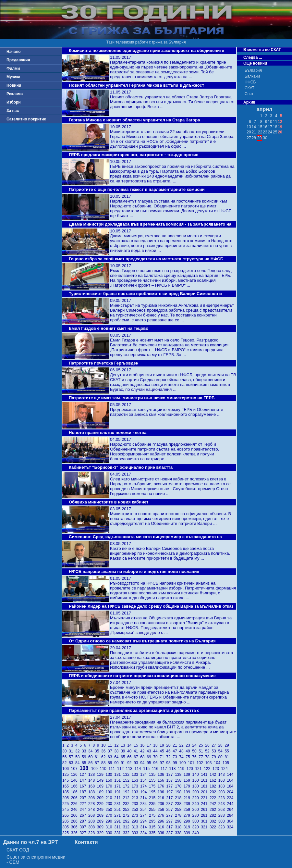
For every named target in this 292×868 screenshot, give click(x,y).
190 (110, 792)
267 (84, 815)
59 (85, 757)
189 (101, 792)
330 (110, 833)
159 (188, 780)
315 (153, 827)
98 (169, 763)
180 (197, 786)
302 (214, 821)
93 (137, 763)
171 (119, 786)
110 (104, 769)
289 (101, 821)
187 (84, 792)
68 (143, 757)
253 (136, 810)
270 (110, 815)
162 (214, 780)
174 (145, 786)
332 (127, 833)
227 (84, 804)
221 (205, 798)
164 (231, 780)
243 (223, 804)
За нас (13, 111)
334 (145, 833)
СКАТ (249, 88)
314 (145, 827)
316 (162, 827)
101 (192, 763)
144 (231, 775)
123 (217, 769)
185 (67, 792)
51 (202, 751)
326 (75, 833)
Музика (13, 77)
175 (153, 786)
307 (84, 827)
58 (79, 757)
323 (223, 827)
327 (84, 833)
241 (205, 804)
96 (156, 763)
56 (66, 757)
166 (75, 786)
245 (67, 810)
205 (67, 798)
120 (191, 769)
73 (176, 757)
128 (93, 775)
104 (218, 763)
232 (127, 804)
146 (75, 780)
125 (67, 775)
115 (147, 769)
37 (111, 751)
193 (136, 792)
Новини (14, 85)
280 (197, 815)
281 (205, 815)
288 (93, 821)
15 (137, 745)
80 (221, 757)
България (253, 70)
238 (179, 804)
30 (66, 751)
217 (170, 798)
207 (84, 798)
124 (225, 769)
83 (72, 763)
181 (205, 786)
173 (136, 786)
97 (163, 763)
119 (182, 769)
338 (179, 833)
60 (91, 757)
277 (170, 815)
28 (221, 745)
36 (104, 751)
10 (104, 745)
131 (119, 775)
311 (119, 827)
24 (195, 745)
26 (208, 745)
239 (188, 804)
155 (153, 780)
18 (156, 745)
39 (124, 751)
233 (136, 804)
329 (101, 833)
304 (231, 821)
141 (205, 775)
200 (197, 792)
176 (162, 786)
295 (153, 821)
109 (96, 769)
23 (189, 745)
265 (67, 815)
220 (197, 798)
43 (150, 751)
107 (75, 769)
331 (119, 833)
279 (188, 815)
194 (145, 792)
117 (165, 769)
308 (93, 827)
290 (110, 821)
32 (79, 751)
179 (188, 786)
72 (169, 757)
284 (231, 815)
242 (214, 804)
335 (153, 833)
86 (91, 763)
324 (231, 827)
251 (119, 810)
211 (119, 798)
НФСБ (250, 82)
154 (145, 780)
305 (67, 827)
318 (179, 827)
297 (170, 821)
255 (153, 810)
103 (209, 763)
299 (188, 821)
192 (127, 792)
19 (163, 745)
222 (214, 798)
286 (75, 821)
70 (156, 757)
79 (215, 757)
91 (124, 763)
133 (136, 775)
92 (130, 763)
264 (231, 810)
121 (199, 769)
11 (111, 745)
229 (101, 804)
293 (136, 821)
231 (119, 804)
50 (195, 751)
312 (127, 827)
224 (231, 798)
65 (124, 757)
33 (85, 751)
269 (101, 815)
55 (227, 751)
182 (214, 786)
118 (173, 769)
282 (214, 815)
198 (179, 792)
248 (93, 810)
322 (214, 827)
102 (201, 763)
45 (163, 751)
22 (182, 745)
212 (127, 798)
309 (101, 827)
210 (110, 798)
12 (117, 745)
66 (130, 757)
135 (153, 775)
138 (179, 775)
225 (67, 804)
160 (197, 780)
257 (170, 810)
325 (67, 833)
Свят (249, 94)
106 (67, 769)
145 (67, 780)
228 (93, 804)
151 (119, 780)
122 (208, 769)
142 (214, 775)
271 (119, 815)
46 (169, 751)
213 (136, 798)
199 (188, 792)
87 (98, 763)
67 (137, 757)
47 (176, 751)
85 (85, 763)
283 (223, 815)
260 (197, 810)
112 (122, 769)
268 (93, 815)
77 (202, 757)
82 (66, 763)
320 (197, 827)
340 (196, 833)
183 (223, 786)
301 (205, 821)
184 (231, 786)
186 (75, 792)
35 (98, 751)
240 (197, 804)
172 (127, 786)
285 (67, 821)
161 (205, 780)
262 (214, 810)
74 (182, 757)
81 (227, 757)
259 (188, 810)
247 (84, 810)
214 (145, 798)
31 (72, 751)
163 (223, 780)
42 (143, 751)
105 (226, 763)
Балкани (252, 76)
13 (124, 745)
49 (189, 751)
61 (98, 757)
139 (188, 775)
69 (150, 757)
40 (130, 751)
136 (162, 775)
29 (227, 745)
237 (170, 804)
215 (153, 798)
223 (223, 798)
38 (117, 751)
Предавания (18, 60)
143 (223, 775)
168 (93, 786)
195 (153, 792)
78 (208, 757)
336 (162, 833)
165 (67, 786)
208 (93, 798)
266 (75, 815)
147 (84, 780)
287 (84, 821)
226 (75, 804)
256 (162, 810)
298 (179, 821)
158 (179, 780)
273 (136, 815)
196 (162, 792)
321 (205, 827)
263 (223, 810)
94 (143, 763)
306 (75, 827)
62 (104, 757)
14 (130, 745)
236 (162, 804)
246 (75, 810)
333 (136, 833)
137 (170, 775)
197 (170, 792)
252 (127, 810)
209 (101, 798)
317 (170, 827)
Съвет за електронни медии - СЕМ (36, 860)
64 (117, 757)
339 (188, 833)
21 (176, 745)
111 (113, 769)
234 (145, 804)
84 (79, 763)
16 (143, 745)
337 (170, 833)
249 (101, 810)
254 (145, 810)
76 (195, 757)
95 (150, 763)
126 (75, 775)
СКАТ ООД (18, 850)
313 (136, 827)
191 (119, 792)
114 (139, 769)
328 (93, 833)
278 (179, 815)
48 (182, 751)
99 (176, 763)
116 (156, 769)
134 (145, 775)
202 (214, 792)
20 (169, 745)
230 (110, 804)
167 (84, 786)
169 (101, 786)
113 (130, 769)
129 (101, 775)
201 (205, 792)
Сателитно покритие (26, 119)
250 (110, 810)
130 (110, 775)
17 (150, 745)
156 (162, 780)
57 (72, 757)
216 (162, 798)
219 (188, 798)
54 (221, 751)
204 (231, 792)
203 (223, 792)
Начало (13, 52)
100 (183, 763)
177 (170, 786)
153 (136, 780)
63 (111, 757)
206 (75, 798)
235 (153, 804)
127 (84, 775)
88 (104, 763)
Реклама (15, 94)
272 (127, 815)
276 (162, 815)
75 (189, 757)
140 (197, 775)
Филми (13, 68)
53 (215, 751)
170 (110, 786)
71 (163, 757)
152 (127, 780)
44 (156, 751)
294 (145, 821)
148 (93, 780)
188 (93, 792)
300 (197, 821)
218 (179, 798)
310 (110, 827)
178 (179, 786)
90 (117, 763)
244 (231, 804)
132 (127, 775)
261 (205, 810)
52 (208, 751)
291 (119, 821)
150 (110, 780)
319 (188, 827)
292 (127, 821)
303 (223, 821)
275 (153, 815)
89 (111, 763)
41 (137, 751)
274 (145, 815)
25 (202, 745)
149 (101, 780)
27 (215, 745)
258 (179, 810)
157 (170, 780)
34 (91, 751)
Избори (14, 102)
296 (162, 821)
